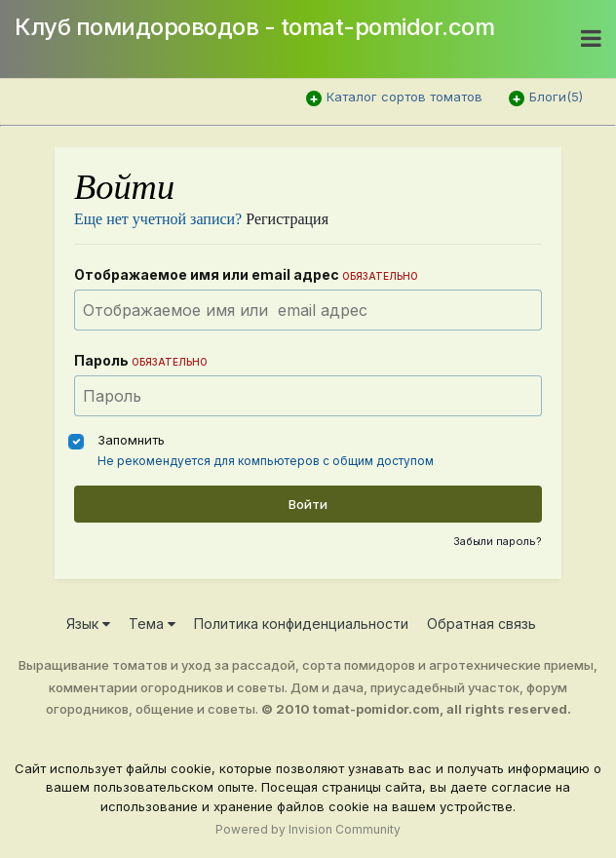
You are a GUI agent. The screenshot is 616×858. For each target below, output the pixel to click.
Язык (88, 624)
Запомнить (131, 440)
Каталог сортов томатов (404, 97)
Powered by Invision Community (308, 829)
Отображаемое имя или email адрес (246, 274)
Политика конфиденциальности (301, 624)
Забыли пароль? (498, 541)
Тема (152, 624)
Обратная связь (481, 624)
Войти (308, 504)
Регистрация (287, 219)
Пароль (141, 360)
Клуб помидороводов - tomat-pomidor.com (254, 27)
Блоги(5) (556, 97)
